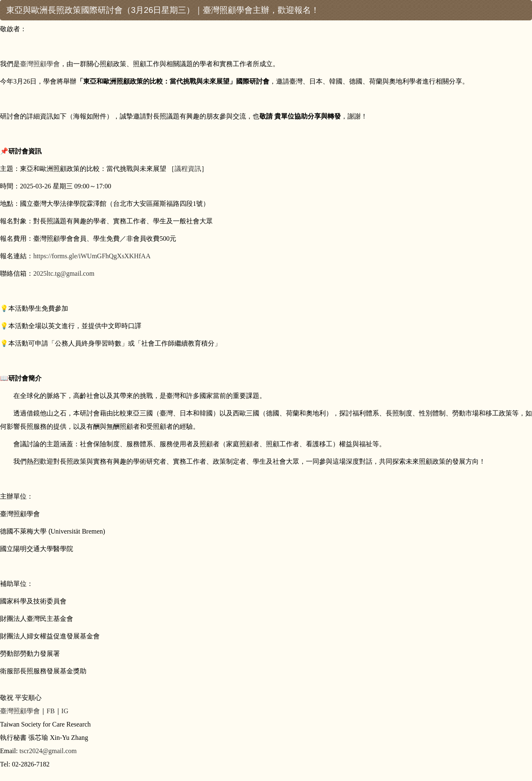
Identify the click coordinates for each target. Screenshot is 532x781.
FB (51, 711)
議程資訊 (188, 169)
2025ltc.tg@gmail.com (64, 273)
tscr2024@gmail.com (48, 751)
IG (65, 711)
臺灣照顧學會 (40, 64)
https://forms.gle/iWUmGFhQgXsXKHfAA (92, 256)
